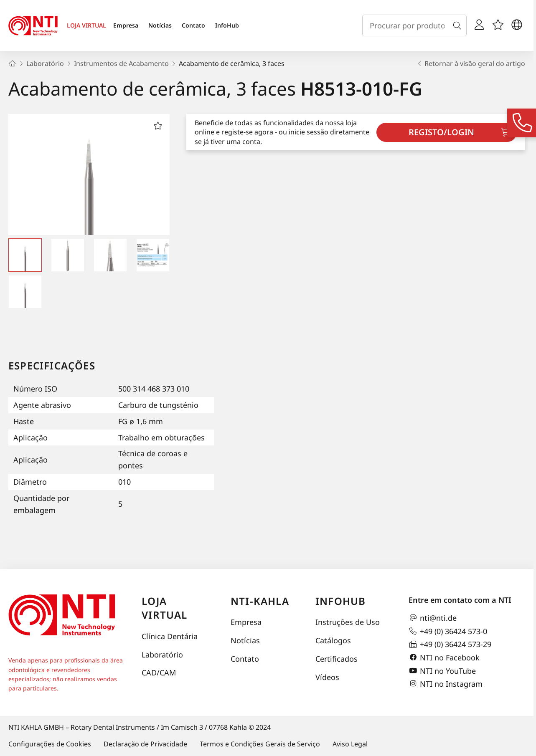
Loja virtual (164, 608)
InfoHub (227, 25)
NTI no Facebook (444, 657)
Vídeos (327, 677)
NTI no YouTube (442, 671)
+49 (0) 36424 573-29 (450, 645)
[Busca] (459, 25)
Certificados (337, 659)
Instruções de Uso (348, 622)
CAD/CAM (159, 673)
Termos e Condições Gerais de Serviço (260, 744)
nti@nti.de (433, 618)
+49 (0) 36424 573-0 (448, 631)
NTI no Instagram (446, 684)
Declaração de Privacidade (145, 744)
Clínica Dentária (170, 636)
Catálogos (333, 640)
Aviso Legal (350, 744)
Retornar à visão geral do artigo (471, 63)
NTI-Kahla (260, 601)
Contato (193, 25)
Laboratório (162, 655)
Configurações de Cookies (50, 744)
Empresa (126, 25)
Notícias (160, 25)
